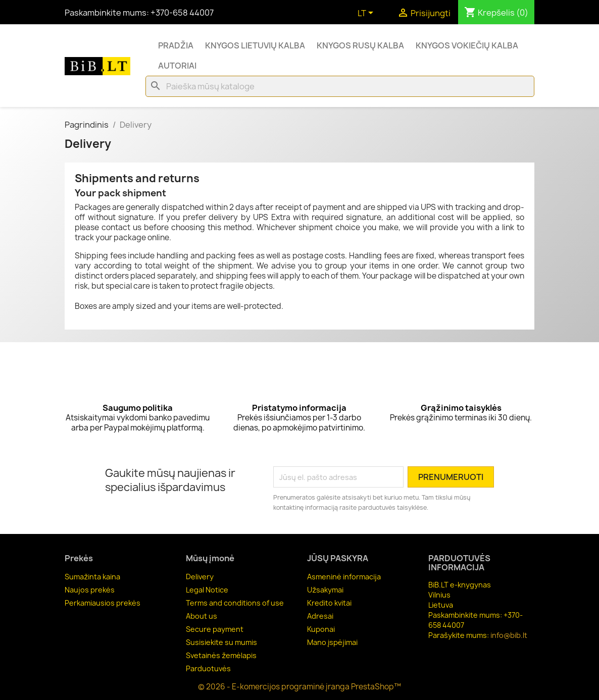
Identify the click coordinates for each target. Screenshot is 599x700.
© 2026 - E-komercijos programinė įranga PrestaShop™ (299, 687)
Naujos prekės (90, 590)
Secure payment (215, 629)
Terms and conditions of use (235, 603)
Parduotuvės (208, 668)
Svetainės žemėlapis (221, 655)
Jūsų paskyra (338, 558)
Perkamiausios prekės (103, 603)
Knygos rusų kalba (360, 45)
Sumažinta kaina (92, 577)
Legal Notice (207, 590)
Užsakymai (325, 590)
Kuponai (321, 629)
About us (202, 616)
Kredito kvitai (329, 603)
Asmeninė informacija (344, 577)
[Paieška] (340, 86)
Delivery (200, 577)
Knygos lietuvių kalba (255, 45)
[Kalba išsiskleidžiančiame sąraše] (367, 14)
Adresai (320, 616)
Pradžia (176, 45)
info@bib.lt (509, 635)
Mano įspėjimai (332, 642)
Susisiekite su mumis (221, 642)
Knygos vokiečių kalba (467, 45)
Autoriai (177, 66)
